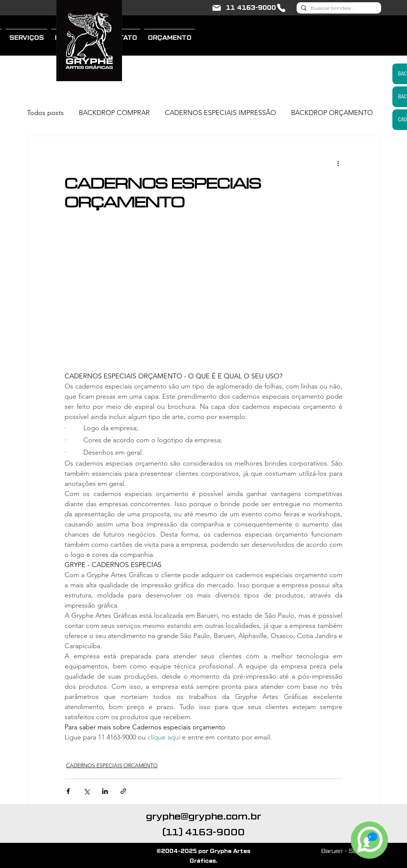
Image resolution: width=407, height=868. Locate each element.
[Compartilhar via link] (123, 791)
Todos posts (45, 113)
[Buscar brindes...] (338, 8)
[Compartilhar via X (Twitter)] (87, 791)
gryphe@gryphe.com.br (204, 817)
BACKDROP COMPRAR (114, 113)
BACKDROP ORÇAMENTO (332, 113)
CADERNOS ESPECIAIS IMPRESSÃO (220, 113)
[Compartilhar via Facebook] (68, 791)
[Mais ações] (338, 163)
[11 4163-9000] (256, 8)
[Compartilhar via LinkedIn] (105, 791)
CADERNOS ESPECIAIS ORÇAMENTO (112, 765)
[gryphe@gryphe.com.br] (217, 8)
